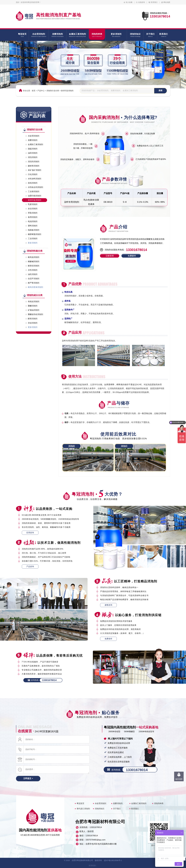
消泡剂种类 (159, 803)
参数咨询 (108, 605)
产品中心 (41, 91)
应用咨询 (30, 533)
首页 (34, 91)
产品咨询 (30, 566)
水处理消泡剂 (100, 803)
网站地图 (167, 2)
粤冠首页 (80, 803)
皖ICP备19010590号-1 (113, 860)
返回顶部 (179, 779)
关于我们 (117, 809)
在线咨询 (142, 2)
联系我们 (154, 2)
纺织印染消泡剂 (67, 91)
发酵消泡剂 (118, 803)
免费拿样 (108, 639)
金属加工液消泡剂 (139, 803)
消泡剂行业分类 (53, 91)
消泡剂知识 (100, 809)
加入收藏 (129, 2)
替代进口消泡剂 (83, 809)
